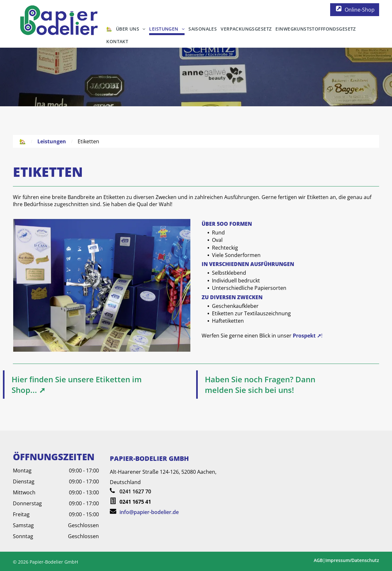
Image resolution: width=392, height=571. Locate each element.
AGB (318, 560)
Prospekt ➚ (307, 336)
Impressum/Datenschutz (352, 560)
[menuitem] (109, 29)
